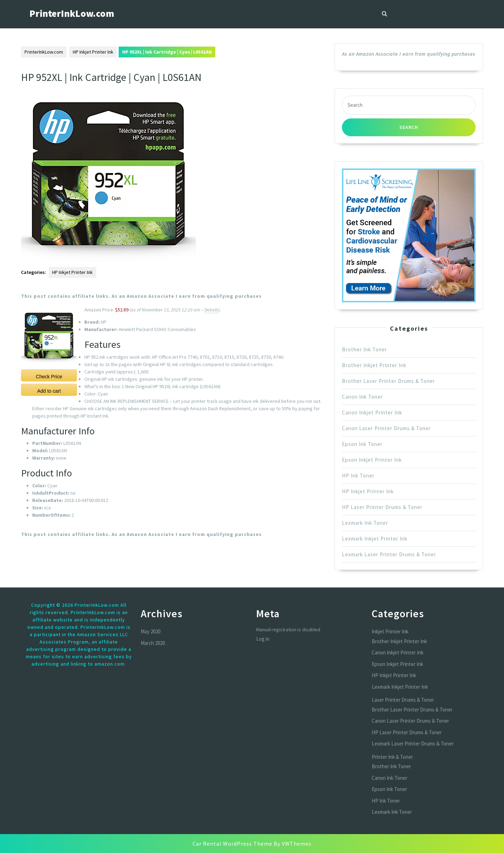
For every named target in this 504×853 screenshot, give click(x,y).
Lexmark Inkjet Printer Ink (375, 539)
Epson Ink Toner (362, 444)
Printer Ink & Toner (392, 757)
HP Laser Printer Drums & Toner (382, 507)
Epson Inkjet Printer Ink (372, 460)
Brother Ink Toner (365, 349)
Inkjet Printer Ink (390, 631)
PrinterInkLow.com (72, 13)
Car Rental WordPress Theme (232, 844)
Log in (263, 639)
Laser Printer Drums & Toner (403, 700)
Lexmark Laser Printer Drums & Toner (389, 554)
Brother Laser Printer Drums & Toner (388, 381)
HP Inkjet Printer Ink (93, 52)
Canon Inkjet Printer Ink (372, 412)
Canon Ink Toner (362, 397)
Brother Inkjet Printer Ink (374, 365)
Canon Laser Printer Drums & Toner (386, 428)
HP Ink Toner (358, 476)
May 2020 (150, 631)
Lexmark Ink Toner (365, 523)
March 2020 (153, 643)
